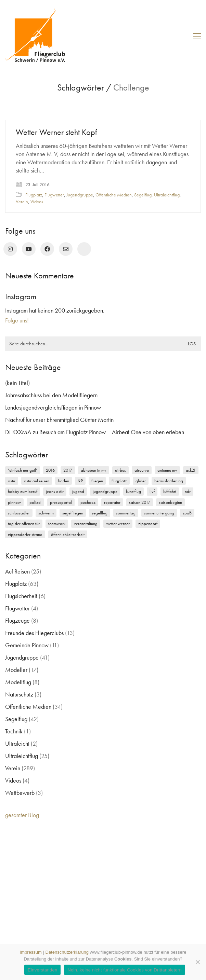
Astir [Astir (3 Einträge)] (12, 481)
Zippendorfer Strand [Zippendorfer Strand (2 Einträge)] (25, 534)
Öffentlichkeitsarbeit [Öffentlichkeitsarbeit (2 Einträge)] (68, 534)
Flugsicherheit (21, 596)
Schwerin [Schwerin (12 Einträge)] (46, 513)
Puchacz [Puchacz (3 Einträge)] (88, 502)
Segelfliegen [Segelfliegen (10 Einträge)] (73, 513)
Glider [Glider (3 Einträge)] (141, 481)
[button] (197, 36)
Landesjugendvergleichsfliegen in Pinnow (53, 407)
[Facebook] (47, 249)
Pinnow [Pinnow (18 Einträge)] (14, 502)
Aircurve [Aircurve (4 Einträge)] (142, 470)
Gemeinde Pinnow (27, 645)
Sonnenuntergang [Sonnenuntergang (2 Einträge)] (159, 513)
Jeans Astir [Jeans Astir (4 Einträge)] (55, 491)
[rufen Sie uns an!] (84, 249)
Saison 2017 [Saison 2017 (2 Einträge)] (140, 502)
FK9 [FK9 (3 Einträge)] (80, 481)
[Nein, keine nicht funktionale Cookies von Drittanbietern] (197, 962)
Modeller (16, 670)
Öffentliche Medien (114, 195)
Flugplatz (34, 195)
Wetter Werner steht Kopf (56, 132)
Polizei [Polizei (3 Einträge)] (35, 502)
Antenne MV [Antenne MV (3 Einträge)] (167, 470)
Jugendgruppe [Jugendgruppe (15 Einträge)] (105, 491)
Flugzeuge (17, 620)
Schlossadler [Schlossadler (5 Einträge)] (19, 513)
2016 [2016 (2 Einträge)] (50, 470)
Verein (22, 202)
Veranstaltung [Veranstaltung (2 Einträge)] (86, 523)
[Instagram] (10, 249)
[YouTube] (29, 249)
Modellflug (18, 682)
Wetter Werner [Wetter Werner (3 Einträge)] (118, 523)
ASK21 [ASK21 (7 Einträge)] (191, 470)
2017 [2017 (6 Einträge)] (68, 470)
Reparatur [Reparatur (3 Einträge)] (112, 502)
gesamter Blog (22, 815)
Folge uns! (17, 320)
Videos (37, 202)
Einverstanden (42, 970)
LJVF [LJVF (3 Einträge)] (152, 491)
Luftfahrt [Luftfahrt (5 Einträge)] (170, 491)
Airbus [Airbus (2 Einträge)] (120, 470)
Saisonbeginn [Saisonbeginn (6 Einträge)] (170, 502)
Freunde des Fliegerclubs (34, 633)
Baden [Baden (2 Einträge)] (63, 481)
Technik (14, 731)
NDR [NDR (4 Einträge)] (188, 491)
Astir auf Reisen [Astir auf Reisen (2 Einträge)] (37, 481)
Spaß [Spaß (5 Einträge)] (187, 513)
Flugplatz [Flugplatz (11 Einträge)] (119, 481)
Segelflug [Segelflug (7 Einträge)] (100, 513)
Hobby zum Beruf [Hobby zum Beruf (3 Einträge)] (23, 491)
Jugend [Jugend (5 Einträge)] (78, 491)
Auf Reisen (17, 571)
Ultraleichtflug (167, 195)
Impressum (31, 952)
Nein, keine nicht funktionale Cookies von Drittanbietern (124, 970)
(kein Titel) (17, 383)
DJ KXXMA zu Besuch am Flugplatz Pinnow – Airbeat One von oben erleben (95, 432)
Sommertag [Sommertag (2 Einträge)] (126, 513)
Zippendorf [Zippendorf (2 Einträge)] (148, 523)
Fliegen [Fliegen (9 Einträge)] (97, 481)
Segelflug (143, 195)
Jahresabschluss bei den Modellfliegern (51, 395)
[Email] (66, 249)
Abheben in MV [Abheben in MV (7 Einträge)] (94, 470)
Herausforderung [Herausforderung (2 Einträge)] (169, 481)
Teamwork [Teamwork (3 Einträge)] (57, 523)
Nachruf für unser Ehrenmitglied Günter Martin (59, 420)
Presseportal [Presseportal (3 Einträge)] (61, 502)
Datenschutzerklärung (67, 952)
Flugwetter (54, 195)
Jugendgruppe (80, 195)
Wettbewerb (20, 793)
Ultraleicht (17, 743)
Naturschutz (19, 694)
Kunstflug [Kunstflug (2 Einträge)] (133, 491)
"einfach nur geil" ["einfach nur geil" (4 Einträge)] (23, 470)
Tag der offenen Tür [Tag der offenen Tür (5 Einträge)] (24, 523)
